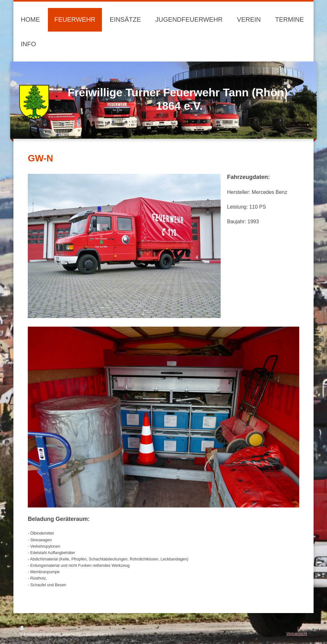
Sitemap (61, 629)
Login (302, 628)
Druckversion (35, 629)
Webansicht (297, 634)
